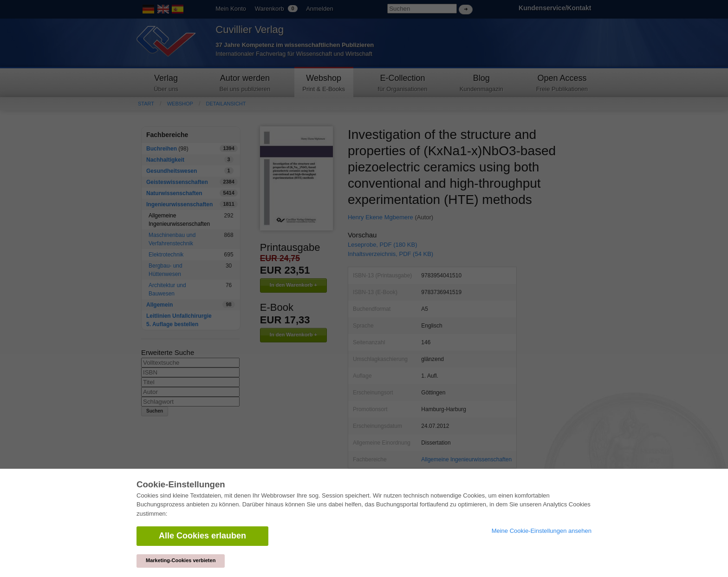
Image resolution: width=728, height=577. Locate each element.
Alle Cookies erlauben (202, 536)
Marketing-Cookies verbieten (181, 560)
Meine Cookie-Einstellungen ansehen (542, 531)
